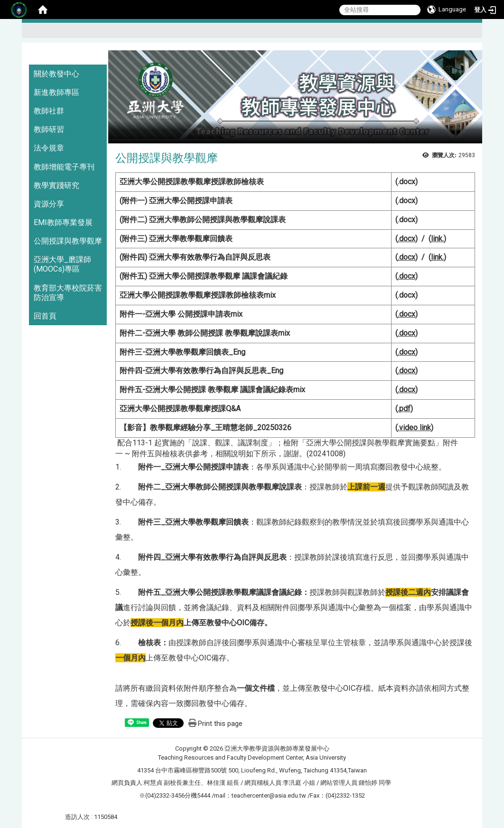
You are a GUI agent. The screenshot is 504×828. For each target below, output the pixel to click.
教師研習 (49, 129)
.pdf (404, 409)
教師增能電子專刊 (64, 167)
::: (471, 34)
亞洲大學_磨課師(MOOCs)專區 (62, 264)
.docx (406, 182)
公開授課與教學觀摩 (68, 241)
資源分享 (49, 204)
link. (437, 239)
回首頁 (45, 316)
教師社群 (49, 111)
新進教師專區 (56, 92)
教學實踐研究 (56, 185)
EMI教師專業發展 (63, 222)
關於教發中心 (56, 74)
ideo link (415, 428)
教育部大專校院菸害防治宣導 (68, 293)
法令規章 (49, 148)
